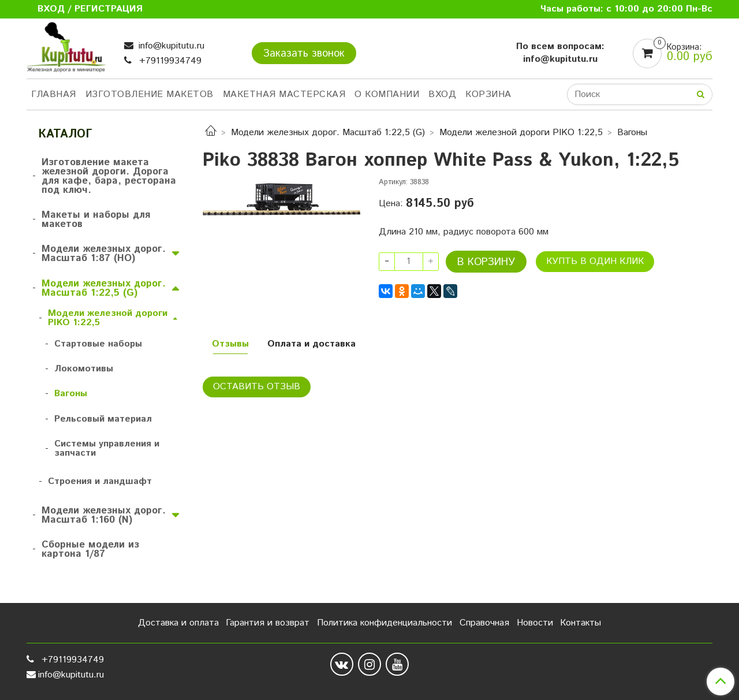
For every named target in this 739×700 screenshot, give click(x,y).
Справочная (484, 623)
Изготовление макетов (150, 94)
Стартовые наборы (98, 344)
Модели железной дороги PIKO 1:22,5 (521, 133)
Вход (442, 94)
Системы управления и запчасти (107, 448)
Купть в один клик (595, 261)
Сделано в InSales (675, 667)
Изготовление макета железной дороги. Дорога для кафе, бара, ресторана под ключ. (109, 176)
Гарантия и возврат (268, 623)
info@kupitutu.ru (170, 46)
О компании (387, 94)
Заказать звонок (304, 54)
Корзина (488, 94)
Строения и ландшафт (100, 481)
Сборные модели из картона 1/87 (90, 549)
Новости (535, 623)
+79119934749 (169, 61)
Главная (54, 94)
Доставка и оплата (178, 623)
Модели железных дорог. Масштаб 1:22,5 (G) (328, 133)
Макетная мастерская (284, 94)
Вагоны (632, 133)
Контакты (581, 623)
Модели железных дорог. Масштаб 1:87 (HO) (104, 254)
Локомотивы (84, 369)
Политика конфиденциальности (385, 623)
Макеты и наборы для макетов (96, 219)
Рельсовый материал (103, 419)
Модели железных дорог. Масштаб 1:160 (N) (104, 515)
